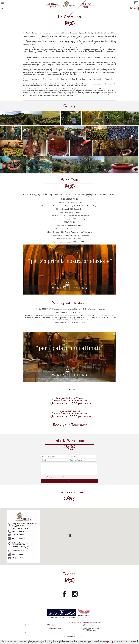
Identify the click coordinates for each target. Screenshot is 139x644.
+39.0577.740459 (53, 626)
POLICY (105, 643)
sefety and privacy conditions (57, 477)
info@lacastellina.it (17, 538)
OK (112, 643)
